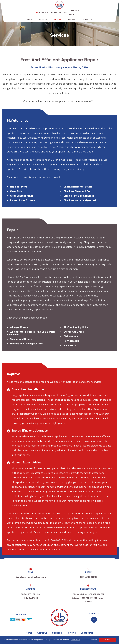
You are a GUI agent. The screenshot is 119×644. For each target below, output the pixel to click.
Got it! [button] (107, 640)
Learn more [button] (75, 640)
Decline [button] (94, 640)
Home (30, 19)
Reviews (71, 19)
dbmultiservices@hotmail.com (53, 12)
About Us (43, 19)
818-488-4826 (56, 540)
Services (57, 19)
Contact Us (87, 19)
